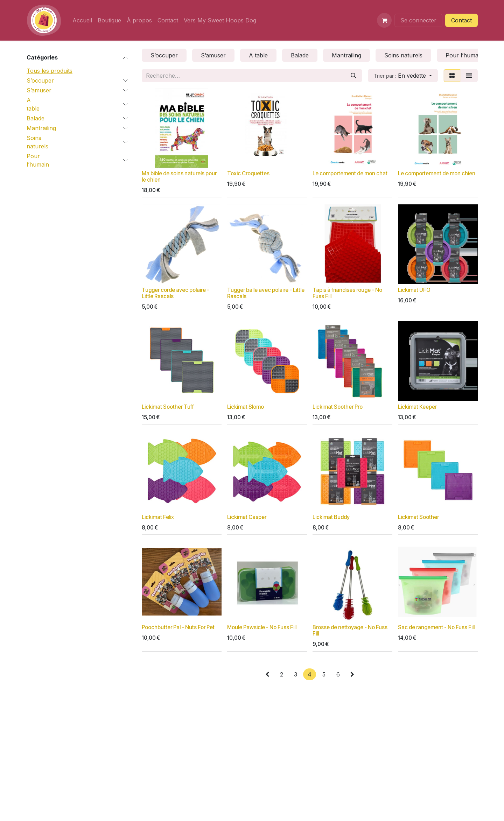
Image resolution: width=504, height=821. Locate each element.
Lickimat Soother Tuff (168, 407)
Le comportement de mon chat (350, 173)
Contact (461, 20)
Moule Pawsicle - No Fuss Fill (262, 627)
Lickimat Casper (247, 517)
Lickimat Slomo (246, 407)
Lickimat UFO (414, 290)
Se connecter (418, 20)
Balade (36, 118)
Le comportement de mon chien (437, 173)
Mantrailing (41, 128)
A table (33, 104)
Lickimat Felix (158, 517)
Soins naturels (37, 142)
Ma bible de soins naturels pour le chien (179, 177)
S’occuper (40, 80)
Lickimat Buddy (331, 517)
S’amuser (39, 90)
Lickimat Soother (418, 517)
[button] (403, 76)
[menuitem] (82, 20)
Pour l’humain (38, 160)
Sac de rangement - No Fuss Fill (436, 627)
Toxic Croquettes (248, 173)
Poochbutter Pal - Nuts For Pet (178, 627)
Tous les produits (50, 71)
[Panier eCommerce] (384, 20)
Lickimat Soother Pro (338, 407)
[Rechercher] (353, 76)
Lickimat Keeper (417, 407)
